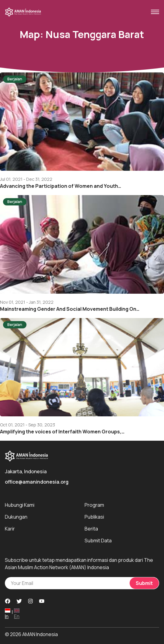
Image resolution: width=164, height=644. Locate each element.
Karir (10, 529)
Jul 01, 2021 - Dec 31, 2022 (26, 179)
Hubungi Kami (20, 505)
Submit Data (98, 541)
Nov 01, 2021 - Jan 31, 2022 (27, 302)
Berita (91, 529)
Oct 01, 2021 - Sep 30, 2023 (28, 425)
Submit (144, 583)
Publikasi (94, 517)
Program (94, 505)
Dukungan (16, 517)
